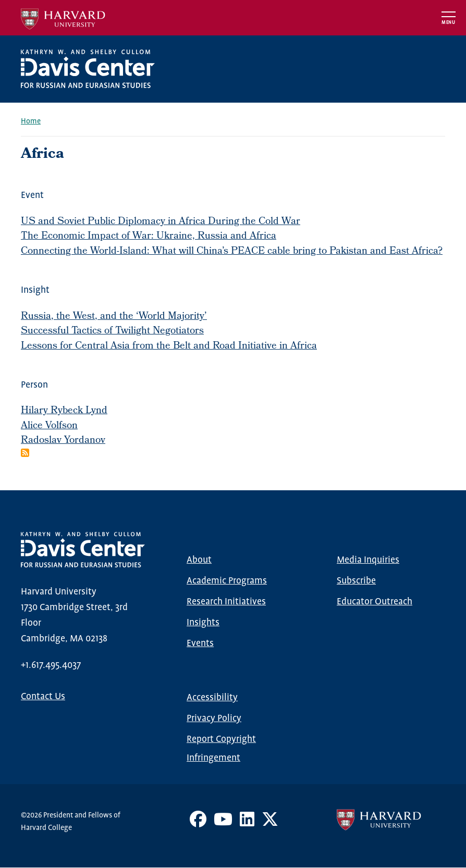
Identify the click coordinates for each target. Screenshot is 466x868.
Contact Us (43, 697)
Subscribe (356, 581)
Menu (449, 23)
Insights (203, 623)
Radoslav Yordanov (63, 441)
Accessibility (212, 698)
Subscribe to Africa (25, 453)
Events (200, 643)
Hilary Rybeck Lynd (64, 411)
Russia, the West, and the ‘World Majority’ (114, 317)
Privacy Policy (214, 718)
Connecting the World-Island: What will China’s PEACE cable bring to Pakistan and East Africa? (232, 252)
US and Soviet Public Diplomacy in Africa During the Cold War (161, 222)
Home (31, 121)
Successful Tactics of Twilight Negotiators (112, 331)
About (199, 560)
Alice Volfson (49, 426)
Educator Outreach (375, 602)
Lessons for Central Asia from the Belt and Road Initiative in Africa (169, 346)
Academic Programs (227, 581)
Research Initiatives (226, 602)
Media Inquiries (368, 560)
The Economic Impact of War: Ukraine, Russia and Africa (149, 237)
